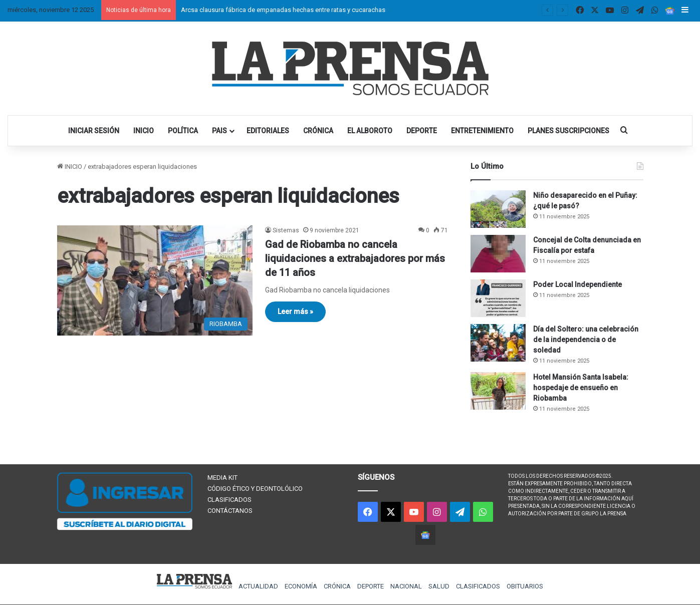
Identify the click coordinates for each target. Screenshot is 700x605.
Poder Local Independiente (577, 284)
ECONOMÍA (301, 586)
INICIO (144, 131)
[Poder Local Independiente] (498, 298)
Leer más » (295, 312)
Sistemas (286, 230)
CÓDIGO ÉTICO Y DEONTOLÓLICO (255, 489)
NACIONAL (406, 586)
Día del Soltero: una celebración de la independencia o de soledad (586, 340)
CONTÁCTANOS (230, 511)
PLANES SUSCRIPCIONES (568, 131)
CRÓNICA (318, 131)
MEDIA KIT (222, 478)
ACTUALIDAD (258, 586)
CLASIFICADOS (229, 500)
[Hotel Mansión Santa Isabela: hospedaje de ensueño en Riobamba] (498, 391)
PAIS (219, 131)
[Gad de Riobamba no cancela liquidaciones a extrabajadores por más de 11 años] (155, 280)
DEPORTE (422, 131)
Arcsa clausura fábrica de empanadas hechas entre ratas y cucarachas (283, 10)
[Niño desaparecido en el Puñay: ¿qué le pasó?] (498, 209)
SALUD (439, 586)
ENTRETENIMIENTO (482, 131)
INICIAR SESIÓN (94, 131)
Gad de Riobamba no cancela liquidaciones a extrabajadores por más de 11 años (355, 258)
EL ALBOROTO (370, 131)
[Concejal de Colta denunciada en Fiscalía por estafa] (498, 254)
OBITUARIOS (525, 586)
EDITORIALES (268, 131)
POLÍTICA (183, 131)
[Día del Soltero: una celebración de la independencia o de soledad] (498, 343)
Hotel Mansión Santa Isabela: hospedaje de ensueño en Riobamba (581, 388)
